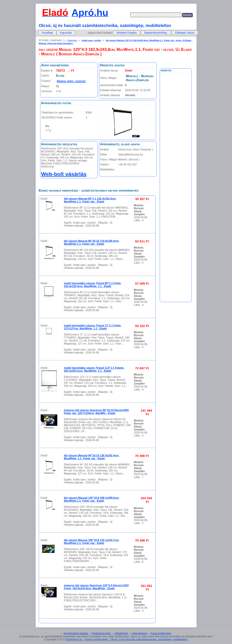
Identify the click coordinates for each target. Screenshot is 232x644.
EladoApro (72, 40)
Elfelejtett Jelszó (185, 33)
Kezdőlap (48, 33)
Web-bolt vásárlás (64, 174)
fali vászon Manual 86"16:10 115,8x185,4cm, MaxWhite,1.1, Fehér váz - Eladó (92, 242)
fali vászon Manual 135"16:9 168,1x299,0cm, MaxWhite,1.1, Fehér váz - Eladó (92, 499)
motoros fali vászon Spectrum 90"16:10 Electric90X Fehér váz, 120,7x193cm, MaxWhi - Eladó (96, 412)
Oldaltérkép (121, 633)
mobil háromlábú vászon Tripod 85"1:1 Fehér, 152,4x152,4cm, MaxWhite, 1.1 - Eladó (93, 285)
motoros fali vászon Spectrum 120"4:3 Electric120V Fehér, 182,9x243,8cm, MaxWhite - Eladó (96, 587)
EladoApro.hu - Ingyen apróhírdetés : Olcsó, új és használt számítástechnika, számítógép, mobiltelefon (127, 639)
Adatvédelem (139, 633)
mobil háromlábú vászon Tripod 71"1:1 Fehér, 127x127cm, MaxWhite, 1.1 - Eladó (93, 327)
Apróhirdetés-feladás (76, 633)
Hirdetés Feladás (127, 33)
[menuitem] (48, 33)
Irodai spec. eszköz (92, 40)
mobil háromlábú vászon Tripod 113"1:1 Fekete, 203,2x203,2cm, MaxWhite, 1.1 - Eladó (94, 369)
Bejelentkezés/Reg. (156, 33)
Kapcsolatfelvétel (161, 633)
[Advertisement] (176, 148)
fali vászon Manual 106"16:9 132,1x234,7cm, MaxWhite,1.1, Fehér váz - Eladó (92, 542)
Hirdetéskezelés (101, 633)
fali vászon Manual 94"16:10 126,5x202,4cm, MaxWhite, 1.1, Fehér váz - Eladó (92, 457)
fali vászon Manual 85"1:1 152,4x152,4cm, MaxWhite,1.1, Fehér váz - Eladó (90, 200)
